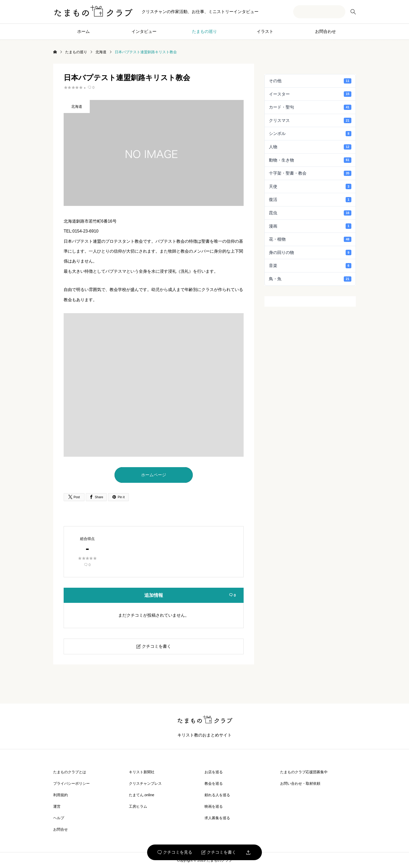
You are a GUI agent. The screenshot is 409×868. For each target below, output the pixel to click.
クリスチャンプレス (145, 783)
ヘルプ (59, 818)
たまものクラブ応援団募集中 (304, 772)
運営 (57, 806)
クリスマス (310, 120)
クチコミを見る (175, 852)
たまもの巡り (204, 31)
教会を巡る (214, 783)
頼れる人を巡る (217, 795)
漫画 (310, 226)
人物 (310, 147)
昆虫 (310, 213)
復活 (310, 200)
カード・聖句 (310, 107)
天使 (310, 186)
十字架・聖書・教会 (310, 173)
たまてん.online (142, 795)
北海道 (77, 106)
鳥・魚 (310, 279)
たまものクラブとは (70, 772)
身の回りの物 (310, 252)
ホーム (83, 31)
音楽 (310, 266)
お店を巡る (214, 772)
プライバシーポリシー (71, 783)
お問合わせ (326, 31)
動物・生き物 (310, 160)
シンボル (310, 134)
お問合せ (61, 829)
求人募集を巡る (217, 818)
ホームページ (154, 475)
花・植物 (310, 239)
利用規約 (61, 795)
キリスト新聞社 (142, 772)
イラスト (265, 31)
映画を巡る (214, 806)
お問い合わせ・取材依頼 (300, 783)
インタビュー (144, 31)
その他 (310, 81)
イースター (310, 94)
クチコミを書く (219, 852)
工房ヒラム (138, 806)
